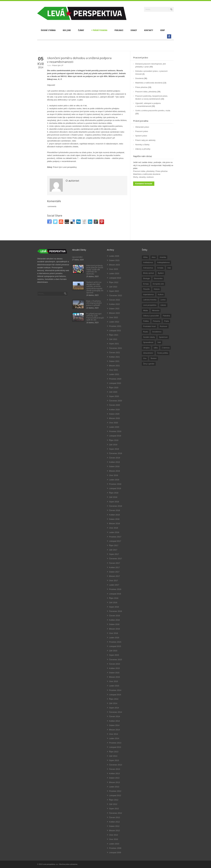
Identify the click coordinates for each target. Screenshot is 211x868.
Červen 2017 (115, 563)
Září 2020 (113, 392)
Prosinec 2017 (115, 537)
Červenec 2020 (116, 401)
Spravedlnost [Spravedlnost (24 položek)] (148, 342)
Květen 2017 (114, 567)
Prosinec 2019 (115, 431)
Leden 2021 (114, 374)
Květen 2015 (114, 668)
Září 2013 (113, 756)
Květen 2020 (114, 410)
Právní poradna (99, 30)
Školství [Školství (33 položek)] (154, 358)
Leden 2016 (114, 638)
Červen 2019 (115, 458)
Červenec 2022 (116, 295)
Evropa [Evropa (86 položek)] (146, 284)
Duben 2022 (114, 309)
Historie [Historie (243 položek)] (157, 289)
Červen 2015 (115, 664)
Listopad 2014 (115, 695)
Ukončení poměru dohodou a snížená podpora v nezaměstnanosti (79, 60)
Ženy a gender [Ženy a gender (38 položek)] (149, 364)
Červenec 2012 (116, 813)
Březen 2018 (115, 523)
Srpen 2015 (114, 655)
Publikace (119, 30)
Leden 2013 (114, 787)
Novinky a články (142, 145)
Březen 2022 (115, 313)
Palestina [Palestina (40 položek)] (166, 316)
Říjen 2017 (114, 545)
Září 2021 (113, 339)
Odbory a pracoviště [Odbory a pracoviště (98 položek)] (151, 316)
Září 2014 (113, 703)
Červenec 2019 (116, 453)
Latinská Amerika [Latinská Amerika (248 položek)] (150, 300)
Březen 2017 (115, 576)
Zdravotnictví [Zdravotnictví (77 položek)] (148, 353)
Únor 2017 (114, 581)
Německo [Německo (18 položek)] (156, 311)
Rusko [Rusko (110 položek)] (146, 332)
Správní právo (141, 136)
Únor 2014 (114, 734)
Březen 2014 (115, 730)
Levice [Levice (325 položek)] (163, 300)
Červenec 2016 (116, 611)
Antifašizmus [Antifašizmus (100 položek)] (148, 263)
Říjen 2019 (114, 440)
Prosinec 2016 (115, 589)
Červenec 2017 (116, 559)
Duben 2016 (114, 624)
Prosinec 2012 (115, 791)
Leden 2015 (114, 686)
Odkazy (134, 30)
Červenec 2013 (116, 765)
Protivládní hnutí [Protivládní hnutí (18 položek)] (149, 326)
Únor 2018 (114, 528)
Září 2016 (113, 603)
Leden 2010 (114, 844)
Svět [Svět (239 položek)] (159, 342)
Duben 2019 (114, 466)
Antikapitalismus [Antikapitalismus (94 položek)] (163, 263)
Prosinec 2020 (115, 379)
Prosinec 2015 (115, 642)
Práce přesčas (141, 87)
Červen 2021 (115, 353)
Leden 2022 (114, 322)
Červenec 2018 (116, 506)
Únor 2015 (114, 681)
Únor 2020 (114, 423)
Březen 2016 (115, 629)
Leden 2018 (114, 532)
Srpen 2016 (114, 607)
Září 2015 (113, 651)
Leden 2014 (114, 738)
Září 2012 (113, 804)
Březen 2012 (115, 831)
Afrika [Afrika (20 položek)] (145, 257)
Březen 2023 (115, 265)
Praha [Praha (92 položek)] (167, 321)
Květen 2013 (114, 773)
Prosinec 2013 (115, 743)
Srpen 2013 (114, 760)
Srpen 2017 (114, 554)
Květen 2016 (114, 620)
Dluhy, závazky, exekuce (143, 177)
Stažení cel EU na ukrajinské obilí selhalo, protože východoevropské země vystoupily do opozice (95, 287)
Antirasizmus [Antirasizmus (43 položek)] (148, 268)
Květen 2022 (114, 304)
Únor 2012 (114, 835)
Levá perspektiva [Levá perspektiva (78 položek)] (150, 305)
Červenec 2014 (116, 712)
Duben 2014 (114, 725)
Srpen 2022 (114, 291)
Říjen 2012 (114, 800)
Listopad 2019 (115, 436)
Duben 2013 (114, 778)
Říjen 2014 (114, 699)
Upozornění (77, 257)
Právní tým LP (58, 65)
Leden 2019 (114, 480)
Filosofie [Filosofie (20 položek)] (146, 289)
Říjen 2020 (114, 388)
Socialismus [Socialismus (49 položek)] (157, 332)
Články (81, 30)
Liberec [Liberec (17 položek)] (163, 305)
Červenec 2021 (116, 348)
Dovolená (139, 78)
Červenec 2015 (116, 660)
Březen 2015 (115, 677)
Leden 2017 (114, 585)
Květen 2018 (114, 515)
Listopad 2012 (115, 795)
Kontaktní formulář (144, 184)
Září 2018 (113, 497)
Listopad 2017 (115, 541)
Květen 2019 (114, 462)
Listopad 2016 (115, 594)
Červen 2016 (115, 616)
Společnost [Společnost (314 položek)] (163, 337)
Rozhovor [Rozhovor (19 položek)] (164, 326)
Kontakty (149, 30)
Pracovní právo (141, 57)
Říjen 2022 (114, 282)
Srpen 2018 (114, 502)
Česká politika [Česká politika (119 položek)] (163, 353)
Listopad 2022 (115, 278)
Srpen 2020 (114, 396)
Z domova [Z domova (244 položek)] (166, 348)
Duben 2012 (114, 826)
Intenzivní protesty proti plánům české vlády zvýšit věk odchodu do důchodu (95, 270)
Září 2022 (113, 287)
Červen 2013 (115, 769)
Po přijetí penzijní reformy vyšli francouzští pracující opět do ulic (95, 317)
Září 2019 (113, 445)
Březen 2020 (115, 418)
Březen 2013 (115, 782)
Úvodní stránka (48, 30)
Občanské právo (142, 127)
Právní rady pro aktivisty (145, 140)
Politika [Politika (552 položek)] (146, 321)
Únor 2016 (114, 633)
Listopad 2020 (115, 383)
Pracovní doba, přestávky (146, 92)
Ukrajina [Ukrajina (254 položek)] (146, 348)
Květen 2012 (114, 822)
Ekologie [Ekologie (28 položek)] (146, 279)
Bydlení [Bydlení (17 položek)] (161, 273)
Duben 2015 (114, 673)
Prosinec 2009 (115, 848)
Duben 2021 (114, 361)
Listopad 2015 (115, 646)
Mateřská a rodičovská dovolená (149, 83)
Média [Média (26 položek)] (146, 311)
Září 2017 (113, 550)
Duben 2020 (114, 414)
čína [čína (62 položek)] (145, 358)
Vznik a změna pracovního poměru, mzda (153, 111)
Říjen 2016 (114, 598)
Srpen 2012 (114, 809)
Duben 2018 (114, 519)
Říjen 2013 (114, 752)
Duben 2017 (114, 572)
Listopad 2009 (115, 853)
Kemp (163, 30)
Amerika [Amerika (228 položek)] (163, 257)
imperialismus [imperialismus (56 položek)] (148, 295)
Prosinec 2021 (115, 326)
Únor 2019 (114, 475)
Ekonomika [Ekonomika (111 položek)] (158, 279)
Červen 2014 (115, 716)
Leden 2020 (114, 427)
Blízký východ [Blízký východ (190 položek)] (148, 273)
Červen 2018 (115, 510)
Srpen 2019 (114, 449)
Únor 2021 (114, 370)
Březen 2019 (115, 471)
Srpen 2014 (114, 708)
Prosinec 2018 (115, 484)
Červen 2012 (115, 817)
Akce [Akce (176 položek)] (154, 257)
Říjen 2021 (114, 335)
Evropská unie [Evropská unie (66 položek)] (158, 284)
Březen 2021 (115, 366)
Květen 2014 (114, 721)
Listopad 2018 (115, 488)
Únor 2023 (114, 269)
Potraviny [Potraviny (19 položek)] (157, 321)
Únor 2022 (114, 317)
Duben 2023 (114, 260)
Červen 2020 (115, 405)
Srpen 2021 (114, 344)
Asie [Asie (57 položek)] (169, 268)
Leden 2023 (114, 273)
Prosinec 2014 (115, 690)
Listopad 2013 (115, 747)
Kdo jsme (67, 30)
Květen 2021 (114, 357)
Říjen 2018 (114, 493)
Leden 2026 (114, 256)
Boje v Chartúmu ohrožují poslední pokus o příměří (94, 303)
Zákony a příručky (143, 149)
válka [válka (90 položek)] (156, 348)
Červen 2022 (115, 300)
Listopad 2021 (115, 331)
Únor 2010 (114, 839)
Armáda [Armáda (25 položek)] (160, 268)
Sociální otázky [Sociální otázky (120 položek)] (149, 337)
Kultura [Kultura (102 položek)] (161, 295)
